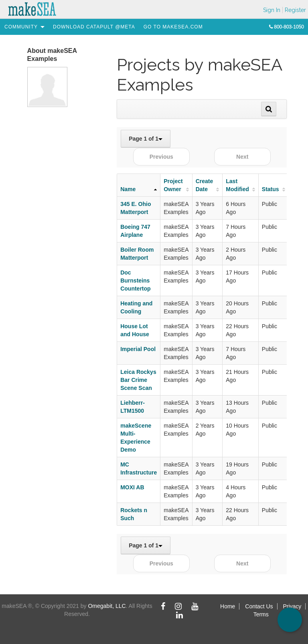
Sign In (272, 10)
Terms (261, 614)
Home (228, 606)
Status (271, 189)
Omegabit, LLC (107, 606)
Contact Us (259, 606)
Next (242, 157)
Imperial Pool (138, 349)
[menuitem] (21, 27)
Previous (161, 157)
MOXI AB (132, 487)
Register (295, 10)
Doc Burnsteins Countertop (135, 281)
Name (128, 189)
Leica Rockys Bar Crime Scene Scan (138, 380)
